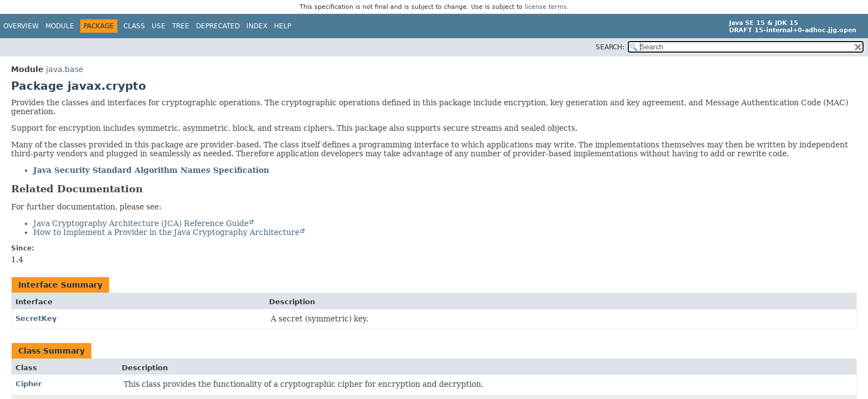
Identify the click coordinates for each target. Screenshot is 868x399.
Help (283, 26)
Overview (21, 26)
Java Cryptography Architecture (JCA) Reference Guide (141, 223)
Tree (181, 26)
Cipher (29, 384)
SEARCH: (610, 47)
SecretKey (36, 318)
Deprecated (218, 26)
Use (159, 26)
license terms (546, 7)
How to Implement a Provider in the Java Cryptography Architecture (166, 232)
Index (257, 26)
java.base (65, 69)
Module (60, 26)
